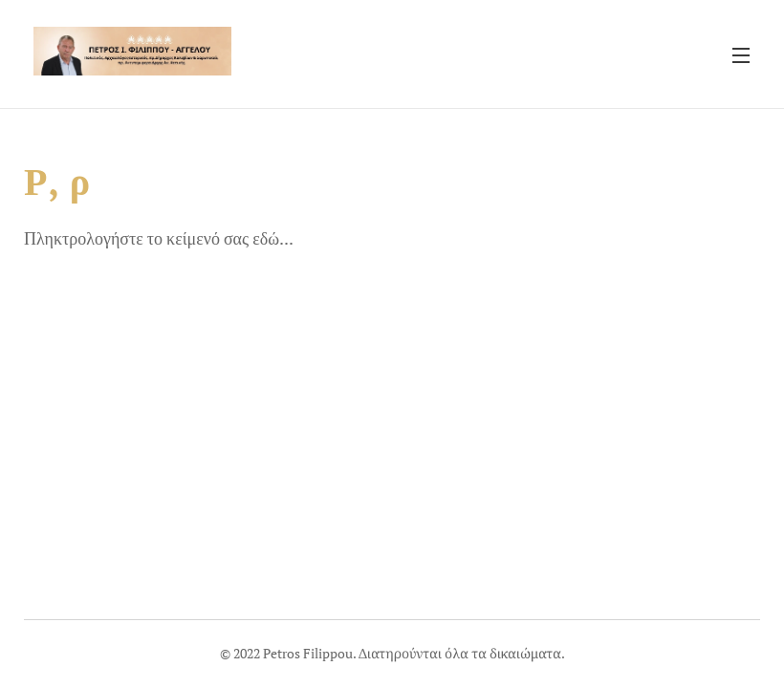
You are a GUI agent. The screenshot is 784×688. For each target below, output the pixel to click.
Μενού (741, 55)
